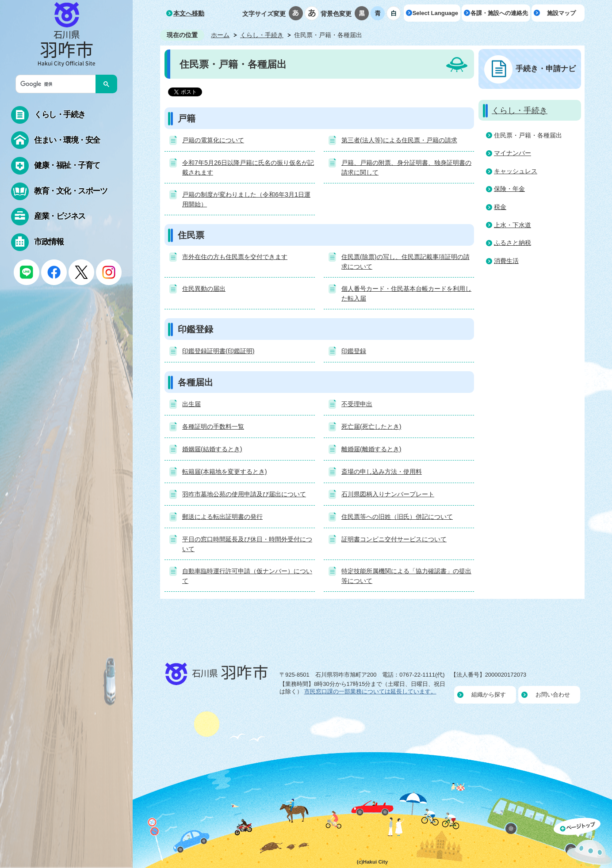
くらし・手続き (262, 35)
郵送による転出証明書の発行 (222, 517)
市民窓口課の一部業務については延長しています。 (370, 691)
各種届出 (195, 382)
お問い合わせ (553, 695)
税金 (500, 207)
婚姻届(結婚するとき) (212, 449)
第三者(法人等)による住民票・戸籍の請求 (399, 140)
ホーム (220, 35)
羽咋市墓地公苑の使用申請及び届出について (244, 494)
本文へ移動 (189, 13)
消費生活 (506, 261)
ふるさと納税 (513, 243)
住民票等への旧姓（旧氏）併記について (397, 517)
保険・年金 (509, 189)
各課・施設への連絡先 (499, 13)
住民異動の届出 (204, 289)
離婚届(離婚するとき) (371, 449)
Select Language (435, 13)
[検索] (58, 84)
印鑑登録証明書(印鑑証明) (218, 351)
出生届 (191, 404)
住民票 (191, 235)
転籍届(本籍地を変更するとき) (225, 472)
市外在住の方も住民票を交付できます (235, 257)
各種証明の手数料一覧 (213, 426)
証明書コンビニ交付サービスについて (394, 539)
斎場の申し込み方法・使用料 (382, 472)
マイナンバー (513, 153)
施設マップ (561, 13)
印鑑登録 (195, 329)
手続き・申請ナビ (546, 69)
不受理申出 (357, 404)
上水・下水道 (513, 225)
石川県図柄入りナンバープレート (388, 494)
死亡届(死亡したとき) (371, 426)
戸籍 (187, 118)
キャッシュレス (516, 171)
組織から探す (489, 695)
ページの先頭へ (583, 843)
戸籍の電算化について (213, 140)
